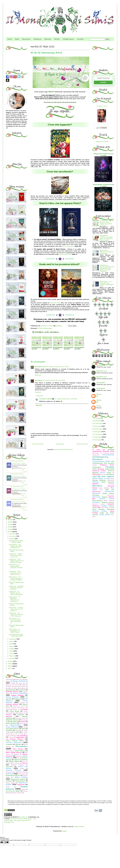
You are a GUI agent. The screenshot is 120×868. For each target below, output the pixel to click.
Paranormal (96, 491)
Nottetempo (19, 756)
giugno (12, 646)
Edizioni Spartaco (11, 708)
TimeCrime (21, 784)
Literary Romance (14, 742)
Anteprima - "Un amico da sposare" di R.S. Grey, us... (16, 614)
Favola (94, 469)
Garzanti (9, 716)
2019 (10, 664)
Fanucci (9, 715)
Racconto (96, 497)
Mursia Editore (10, 751)
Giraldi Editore (13, 722)
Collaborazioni (68, 39)
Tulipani (24, 789)
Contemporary (108, 455)
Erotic (112, 465)
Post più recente (38, 444)
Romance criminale (99, 504)
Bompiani (23, 687)
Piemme (25, 763)
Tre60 (8, 787)
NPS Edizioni (21, 751)
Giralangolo (25, 720)
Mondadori (22, 746)
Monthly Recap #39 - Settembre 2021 (16, 635)
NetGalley (16, 754)
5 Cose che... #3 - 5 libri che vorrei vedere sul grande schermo (107, 223)
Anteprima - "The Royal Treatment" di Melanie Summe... (16, 561)
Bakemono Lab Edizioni (13, 685)
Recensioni (26, 39)
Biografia (106, 451)
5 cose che (99, 450)
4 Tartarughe (97, 432)
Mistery (96, 482)
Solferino (9, 781)
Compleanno (96, 455)
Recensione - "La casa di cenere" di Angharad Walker (16, 578)
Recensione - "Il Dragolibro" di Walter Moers (14, 631)
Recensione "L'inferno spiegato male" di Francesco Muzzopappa (106, 238)
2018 (10, 666)
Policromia (9, 767)
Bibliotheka (25, 685)
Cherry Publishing (20, 693)
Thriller (104, 511)
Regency (105, 497)
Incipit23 (9, 730)
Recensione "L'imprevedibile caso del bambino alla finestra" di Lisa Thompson (107, 268)
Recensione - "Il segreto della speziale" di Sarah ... (16, 567)
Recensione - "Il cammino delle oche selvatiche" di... (15, 621)
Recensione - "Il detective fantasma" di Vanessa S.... (14, 599)
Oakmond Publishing (21, 760)
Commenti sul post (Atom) (63, 449)
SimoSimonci (23, 817)
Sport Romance (98, 509)
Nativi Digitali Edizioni (14, 752)
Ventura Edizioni (18, 793)
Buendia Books (11, 690)
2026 (10, 520)
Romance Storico (108, 502)
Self (99, 507)
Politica (112, 493)
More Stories (18, 749)
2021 (10, 532)
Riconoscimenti (97, 500)
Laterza (11, 737)
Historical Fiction (99, 471)
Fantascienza (97, 467)
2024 (10, 524)
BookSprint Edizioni (11, 688)
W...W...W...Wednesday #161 (16, 583)
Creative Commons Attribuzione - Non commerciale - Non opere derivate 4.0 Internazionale (20, 820)
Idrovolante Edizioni (12, 729)
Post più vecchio (82, 444)
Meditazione (111, 480)
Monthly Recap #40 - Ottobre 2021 (16, 541)
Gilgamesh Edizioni (12, 720)
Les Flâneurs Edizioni (15, 739)
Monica (99, 394)
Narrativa (97, 486)
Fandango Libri (22, 713)
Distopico (103, 465)
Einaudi (25, 709)
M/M (95, 478)
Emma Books (14, 711)
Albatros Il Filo (19, 679)
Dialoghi (22, 703)
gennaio (12, 658)
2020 (10, 661)
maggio (12, 649)
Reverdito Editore (11, 772)
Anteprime (37, 39)
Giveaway (101, 469)
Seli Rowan (39, 380)
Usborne (25, 791)
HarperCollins (15, 725)
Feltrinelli (21, 715)
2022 (10, 529)
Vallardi (10, 793)
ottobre (12, 539)
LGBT (94, 477)
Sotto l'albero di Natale (108, 508)
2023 (10, 527)
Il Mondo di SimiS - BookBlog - (19, 463)
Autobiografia (97, 451)
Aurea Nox (22, 683)
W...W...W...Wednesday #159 (16, 626)
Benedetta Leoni (41, 367)
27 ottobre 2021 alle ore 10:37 (58, 367)
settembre (13, 639)
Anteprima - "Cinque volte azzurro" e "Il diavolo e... (16, 609)
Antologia (111, 450)
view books (25, 471)
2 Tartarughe (97, 421)
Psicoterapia (111, 495)
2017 (10, 668)
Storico (96, 511)
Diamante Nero (55, 303)
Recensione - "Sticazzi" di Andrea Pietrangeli (107, 252)
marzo (12, 653)
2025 (10, 522)
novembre (13, 536)
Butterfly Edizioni (12, 692)
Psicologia (96, 495)
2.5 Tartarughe (97, 423)
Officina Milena (14, 761)
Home (10, 39)
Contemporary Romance (100, 458)
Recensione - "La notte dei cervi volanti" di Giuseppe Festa (107, 284)
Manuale (95, 480)
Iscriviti (103, 82)
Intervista (103, 474)
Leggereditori (20, 737)
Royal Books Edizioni (13, 776)
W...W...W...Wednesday (45, 328)
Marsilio (18, 744)
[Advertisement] (17, 55)
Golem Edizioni (11, 723)
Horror (103, 472)
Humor (109, 473)
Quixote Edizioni (14, 770)
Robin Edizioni (22, 774)
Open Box (110, 490)
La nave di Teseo (18, 734)
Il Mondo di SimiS (46, 399)
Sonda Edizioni (20, 781)
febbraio (12, 656)
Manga (112, 479)
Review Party (107, 499)
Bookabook (23, 688)
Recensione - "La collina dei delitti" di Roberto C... (16, 546)
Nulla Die (19, 758)
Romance (96, 502)
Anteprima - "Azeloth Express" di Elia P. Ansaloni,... (16, 588)
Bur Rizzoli (22, 690)
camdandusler (101, 365)
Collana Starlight (17, 695)
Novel (101, 490)
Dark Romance (109, 463)
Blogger (64, 831)
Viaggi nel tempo (107, 513)
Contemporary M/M (101, 461)
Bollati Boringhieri (13, 687)
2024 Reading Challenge (17, 487)
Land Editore (23, 736)
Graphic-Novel (110, 469)
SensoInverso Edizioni (18, 779)
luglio (11, 644)
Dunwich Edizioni (12, 704)
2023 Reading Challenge (17, 499)
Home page (60, 444)
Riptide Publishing (23, 772)
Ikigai (24, 729)
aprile (11, 651)
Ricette (57, 39)
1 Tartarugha (96, 418)
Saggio (104, 506)
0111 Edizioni (9, 679)
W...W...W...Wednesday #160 (16, 604)
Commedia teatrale (109, 453)
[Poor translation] (6, 842)
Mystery (95, 484)
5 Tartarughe (97, 437)
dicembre (13, 534)
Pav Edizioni (16, 763)
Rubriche (48, 39)
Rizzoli (10, 774)
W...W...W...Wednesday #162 (16, 551)
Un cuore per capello (13, 791)
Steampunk (110, 509)
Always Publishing (20, 681)
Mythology (111, 484)
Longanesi (9, 744)
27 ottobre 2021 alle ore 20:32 (66, 399)
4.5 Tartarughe (97, 434)
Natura (101, 488)
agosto (12, 641)
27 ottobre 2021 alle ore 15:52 (54, 380)
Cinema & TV (99, 453)
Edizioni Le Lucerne (19, 706)
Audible (13, 683)
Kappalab (18, 730)
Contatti (80, 39)
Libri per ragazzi (105, 476)
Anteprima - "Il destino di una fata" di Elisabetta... (16, 593)
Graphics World (79, 826)
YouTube (95, 515)
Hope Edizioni (12, 727)
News (17, 39)
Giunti (23, 722)
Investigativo (110, 474)
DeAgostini (18, 699)
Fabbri (14, 713)
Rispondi (38, 375)
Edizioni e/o (16, 710)
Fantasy (110, 467)
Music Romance (108, 482)
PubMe (22, 769)
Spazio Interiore (11, 783)
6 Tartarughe (97, 440)
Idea (24, 727)
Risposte (40, 396)
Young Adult (104, 515)
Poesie (105, 493)
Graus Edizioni (24, 723)
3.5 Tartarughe (97, 429)
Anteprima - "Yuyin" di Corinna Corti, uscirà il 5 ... (16, 555)
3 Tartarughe (97, 426)
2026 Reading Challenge (17, 461)
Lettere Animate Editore (15, 741)
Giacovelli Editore (21, 718)
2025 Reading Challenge (17, 474)
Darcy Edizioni (12, 697)
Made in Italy (104, 478)
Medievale (103, 480)
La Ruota (16, 732)
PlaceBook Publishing (17, 765)
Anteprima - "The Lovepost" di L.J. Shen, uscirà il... (15, 573)
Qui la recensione (68, 246)
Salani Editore (21, 777)
